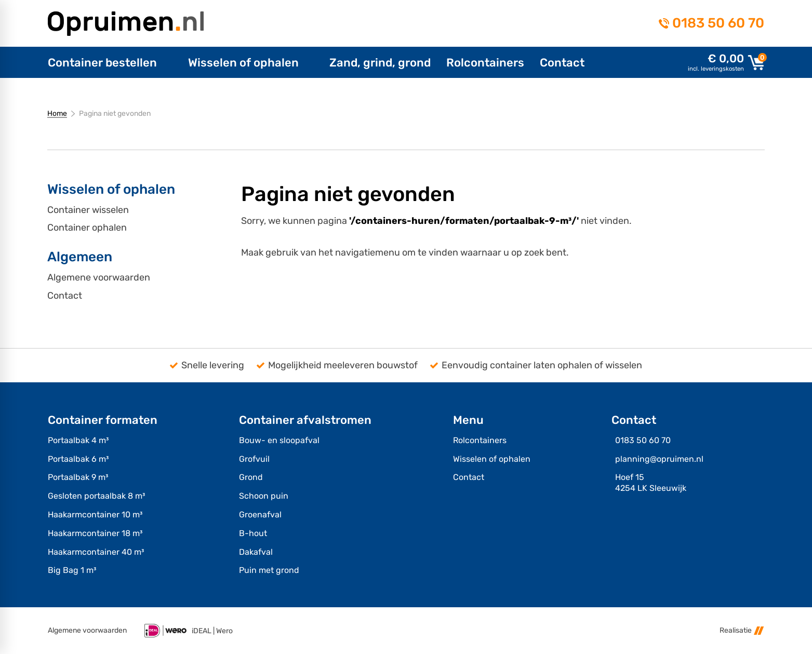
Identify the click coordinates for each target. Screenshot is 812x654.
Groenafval (260, 515)
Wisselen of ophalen (492, 459)
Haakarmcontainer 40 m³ (96, 552)
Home (57, 114)
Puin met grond (269, 570)
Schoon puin (264, 496)
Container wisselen (88, 210)
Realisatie (742, 630)
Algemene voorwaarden (99, 278)
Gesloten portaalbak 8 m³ (96, 496)
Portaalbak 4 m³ (78, 440)
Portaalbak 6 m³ (78, 459)
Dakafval (256, 552)
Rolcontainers (480, 440)
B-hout (253, 533)
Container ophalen (87, 228)
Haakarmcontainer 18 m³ (95, 533)
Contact (65, 296)
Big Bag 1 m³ (72, 570)
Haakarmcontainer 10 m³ (95, 515)
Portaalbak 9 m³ (78, 477)
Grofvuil (254, 459)
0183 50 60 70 (718, 23)
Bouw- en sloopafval (279, 440)
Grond (251, 477)
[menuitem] (110, 62)
